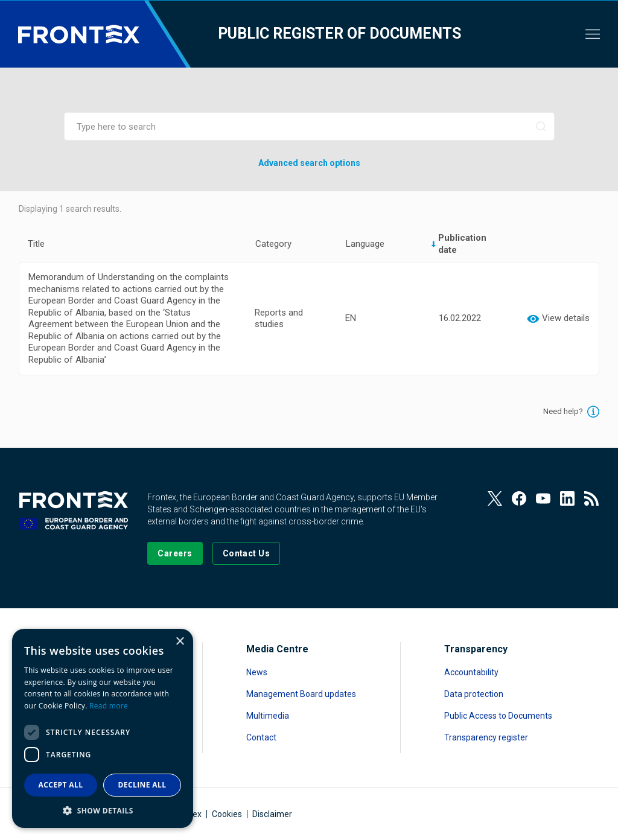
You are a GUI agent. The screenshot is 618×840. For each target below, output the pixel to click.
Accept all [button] (61, 785)
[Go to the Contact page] (247, 553)
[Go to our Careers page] (175, 553)
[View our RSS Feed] (591, 498)
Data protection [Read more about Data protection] (474, 694)
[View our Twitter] (495, 498)
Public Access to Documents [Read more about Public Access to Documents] (498, 716)
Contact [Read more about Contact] (261, 737)
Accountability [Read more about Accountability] (471, 672)
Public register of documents (339, 33)
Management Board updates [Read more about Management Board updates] (301, 694)
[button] (103, 810)
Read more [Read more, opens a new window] (109, 706)
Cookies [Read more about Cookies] (227, 814)
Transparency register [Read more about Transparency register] (486, 737)
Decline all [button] (142, 785)
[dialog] (103, 728)
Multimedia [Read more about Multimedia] (268, 716)
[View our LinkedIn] (567, 498)
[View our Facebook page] (519, 498)
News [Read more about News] (257, 672)
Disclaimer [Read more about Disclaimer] (272, 814)
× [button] (180, 642)
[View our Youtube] (543, 498)
